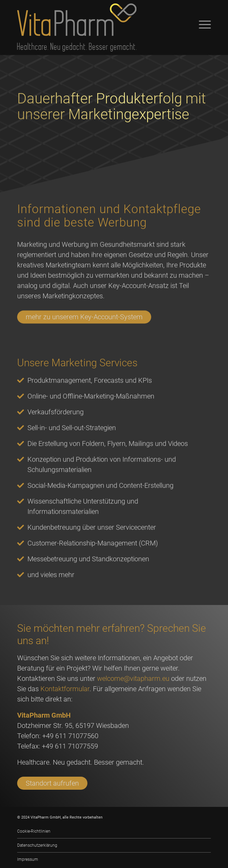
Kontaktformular (65, 689)
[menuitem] (114, 831)
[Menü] (201, 24)
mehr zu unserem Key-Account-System (84, 335)
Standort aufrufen (52, 783)
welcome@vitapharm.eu (133, 678)
